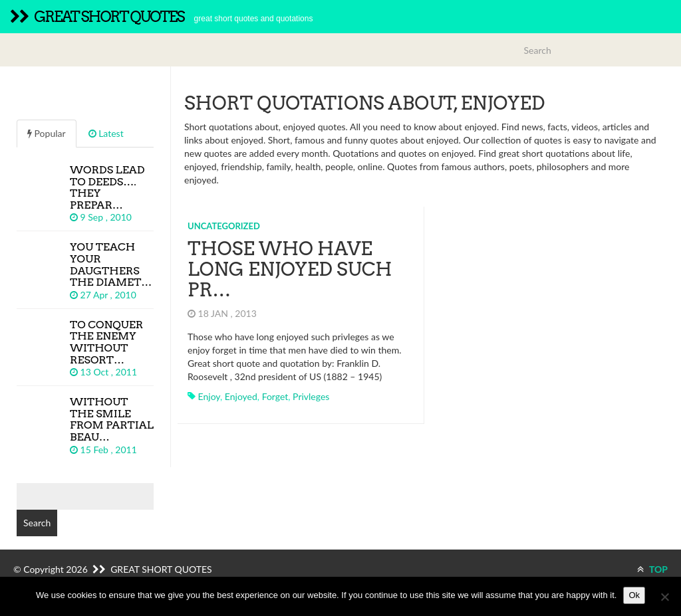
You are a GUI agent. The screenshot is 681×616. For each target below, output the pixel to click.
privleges (311, 396)
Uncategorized (224, 226)
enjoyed (241, 396)
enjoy (209, 396)
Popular (47, 133)
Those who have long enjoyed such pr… (290, 269)
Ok (634, 595)
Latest (106, 133)
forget (275, 396)
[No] (664, 597)
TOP (652, 569)
